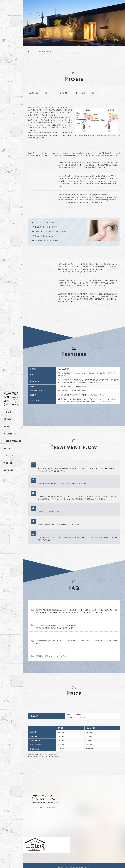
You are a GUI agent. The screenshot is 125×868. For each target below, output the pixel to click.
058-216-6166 (47, 807)
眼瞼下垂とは (33, 93)
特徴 (46, 93)
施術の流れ (64, 93)
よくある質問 (80, 93)
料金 (93, 93)
